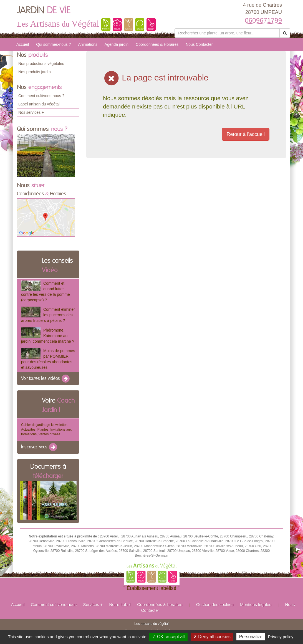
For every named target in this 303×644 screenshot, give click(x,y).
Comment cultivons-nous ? (41, 96)
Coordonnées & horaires (160, 604)
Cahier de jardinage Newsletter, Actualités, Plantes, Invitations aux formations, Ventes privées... (46, 430)
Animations (88, 44)
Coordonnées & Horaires (157, 44)
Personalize (251, 637)
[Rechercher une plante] (227, 33)
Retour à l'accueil (246, 134)
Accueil (23, 44)
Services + (93, 604)
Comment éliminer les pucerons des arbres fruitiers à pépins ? (48, 315)
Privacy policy (281, 637)
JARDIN (44, 11)
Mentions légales (256, 604)
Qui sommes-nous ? (53, 44)
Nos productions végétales (41, 64)
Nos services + (31, 112)
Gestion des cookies (215, 604)
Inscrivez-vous (40, 447)
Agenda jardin (117, 44)
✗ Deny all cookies (212, 637)
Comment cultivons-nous (54, 604)
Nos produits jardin (35, 72)
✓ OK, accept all (168, 637)
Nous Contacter (199, 44)
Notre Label (120, 604)
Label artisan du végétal (39, 104)
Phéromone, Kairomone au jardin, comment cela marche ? (48, 336)
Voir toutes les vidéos (46, 379)
